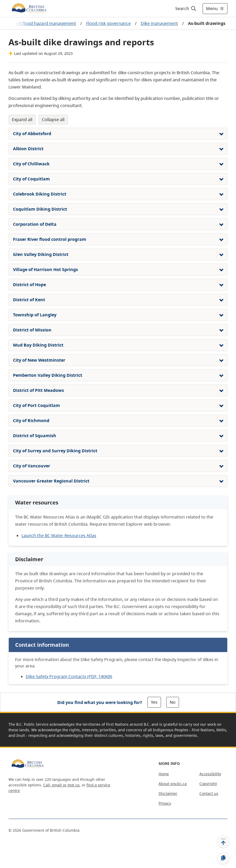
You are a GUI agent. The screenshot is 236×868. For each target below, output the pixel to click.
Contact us (209, 793)
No (173, 702)
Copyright (208, 784)
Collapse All (53, 119)
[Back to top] (223, 841)
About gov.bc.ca (173, 784)
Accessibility (210, 774)
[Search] (186, 8)
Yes (154, 702)
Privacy (165, 803)
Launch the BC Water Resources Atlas (59, 535)
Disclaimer (168, 793)
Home (164, 774)
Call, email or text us (61, 785)
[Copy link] (223, 858)
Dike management (159, 23)
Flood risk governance (108, 23)
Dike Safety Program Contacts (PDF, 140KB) (69, 676)
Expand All (22, 119)
